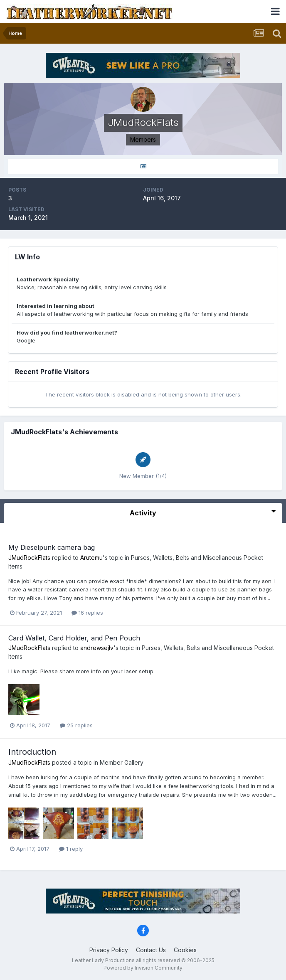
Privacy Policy (109, 950)
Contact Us (151, 950)
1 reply (71, 849)
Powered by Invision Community (143, 968)
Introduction (32, 752)
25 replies (76, 725)
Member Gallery (122, 762)
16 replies (87, 613)
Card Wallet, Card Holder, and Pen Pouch (74, 638)
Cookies (185, 950)
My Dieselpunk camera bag (52, 547)
